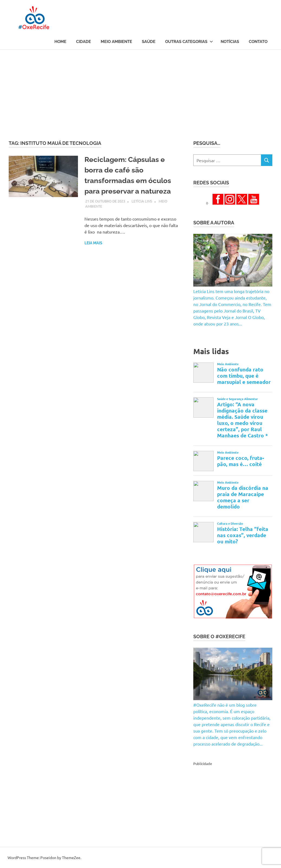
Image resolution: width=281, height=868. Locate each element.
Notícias (230, 42)
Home (60, 42)
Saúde (149, 42)
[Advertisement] (140, 90)
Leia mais (93, 243)
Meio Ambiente (116, 42)
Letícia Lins (142, 201)
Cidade (84, 42)
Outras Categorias (189, 42)
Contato (258, 42)
